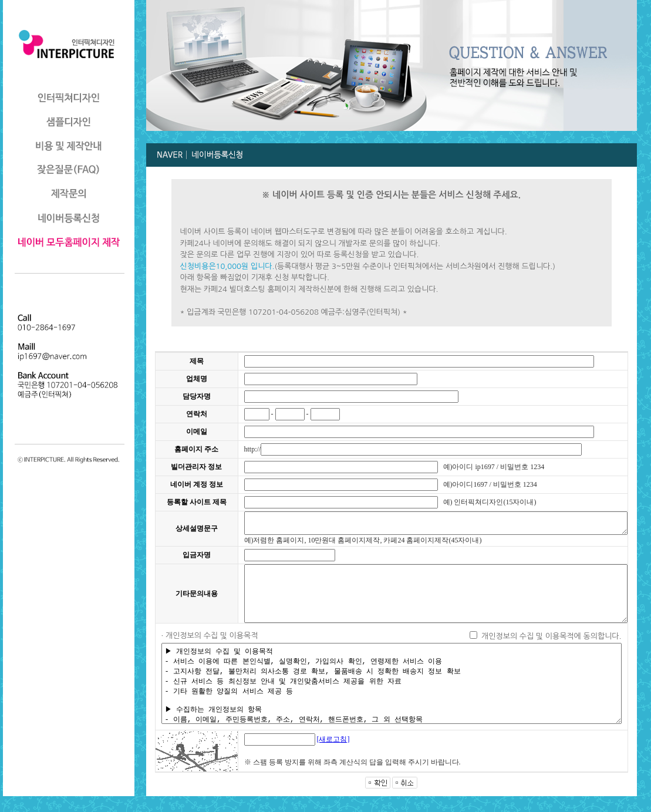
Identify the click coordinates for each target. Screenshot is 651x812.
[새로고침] (310, 755)
